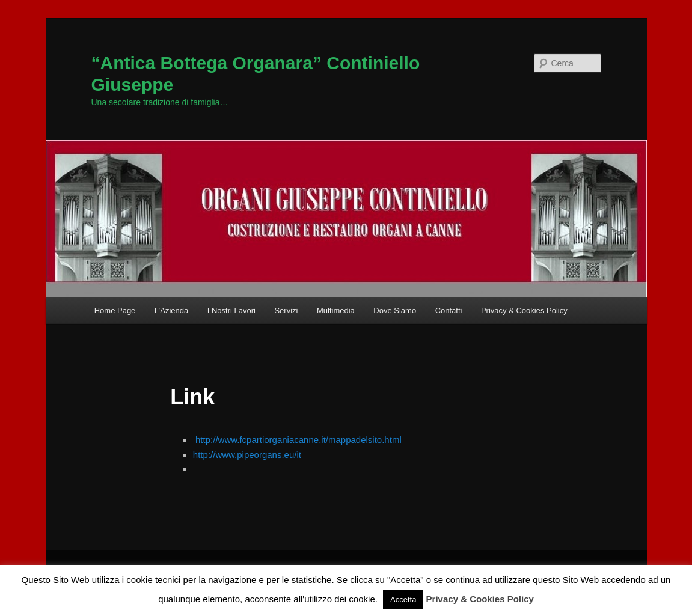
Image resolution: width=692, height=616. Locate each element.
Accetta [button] (403, 599)
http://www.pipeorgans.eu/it (247, 455)
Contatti (449, 310)
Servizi (286, 310)
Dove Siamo (395, 310)
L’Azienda (171, 310)
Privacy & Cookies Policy (524, 310)
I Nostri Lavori (231, 310)
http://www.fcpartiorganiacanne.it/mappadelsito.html (299, 440)
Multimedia (336, 310)
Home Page (115, 310)
